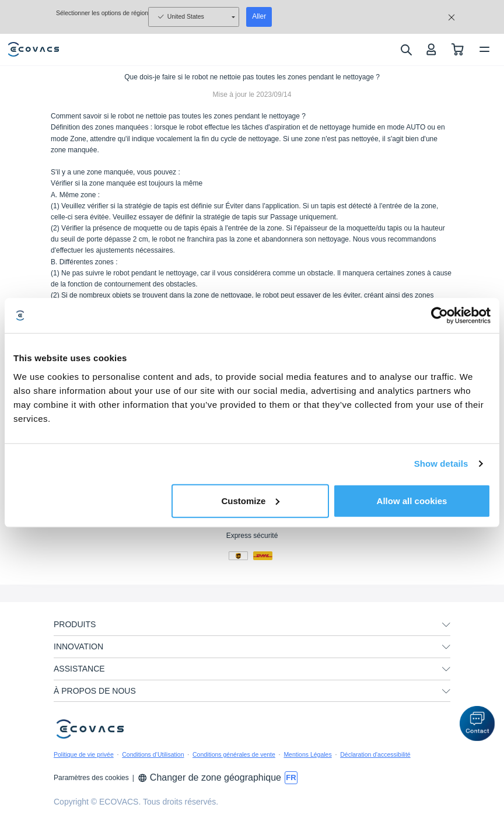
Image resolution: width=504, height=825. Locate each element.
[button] (477, 723)
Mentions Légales (307, 754)
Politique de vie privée (84, 754)
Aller (259, 16)
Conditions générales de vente (234, 754)
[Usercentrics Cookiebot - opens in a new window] (440, 316)
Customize (250, 500)
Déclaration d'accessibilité (375, 754)
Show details (441, 464)
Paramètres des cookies (91, 778)
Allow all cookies (412, 500)
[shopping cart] (458, 49)
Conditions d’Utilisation (153, 754)
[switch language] (291, 778)
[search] (406, 50)
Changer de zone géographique (209, 777)
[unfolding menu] (446, 625)
